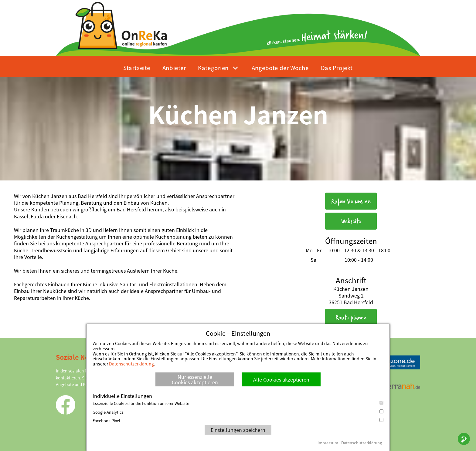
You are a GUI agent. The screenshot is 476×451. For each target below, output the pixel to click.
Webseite (351, 221)
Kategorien (213, 67)
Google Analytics (238, 412)
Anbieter (174, 67)
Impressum (328, 443)
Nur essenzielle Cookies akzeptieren (195, 379)
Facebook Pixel (238, 421)
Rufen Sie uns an (351, 201)
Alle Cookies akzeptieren (281, 379)
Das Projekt (337, 67)
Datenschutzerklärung (131, 364)
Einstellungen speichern (238, 430)
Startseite (137, 67)
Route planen (351, 317)
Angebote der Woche (280, 67)
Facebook (66, 405)
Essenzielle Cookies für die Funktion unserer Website (238, 403)
